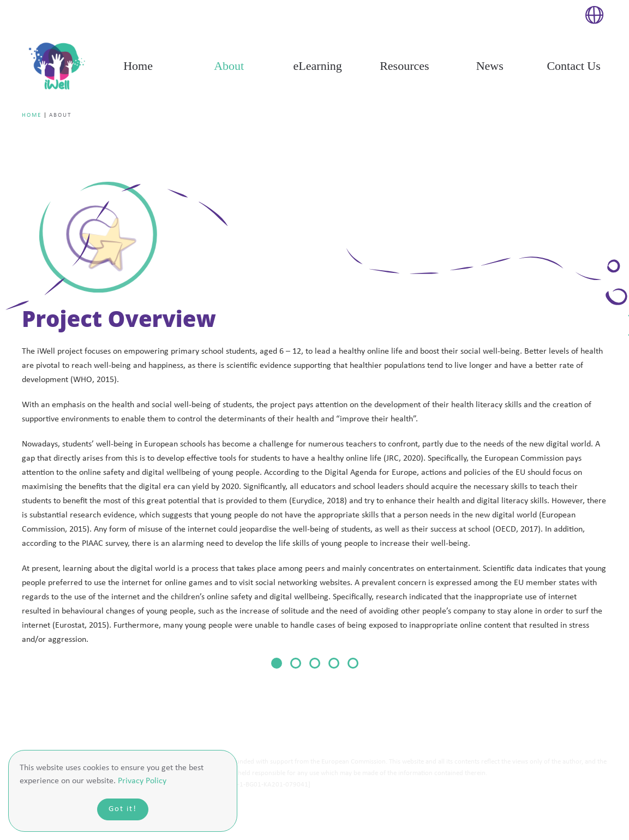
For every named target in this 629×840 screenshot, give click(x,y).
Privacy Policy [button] (142, 781)
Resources (404, 66)
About (229, 66)
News (490, 66)
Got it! (123, 809)
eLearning (318, 66)
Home (138, 66)
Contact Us (573, 66)
